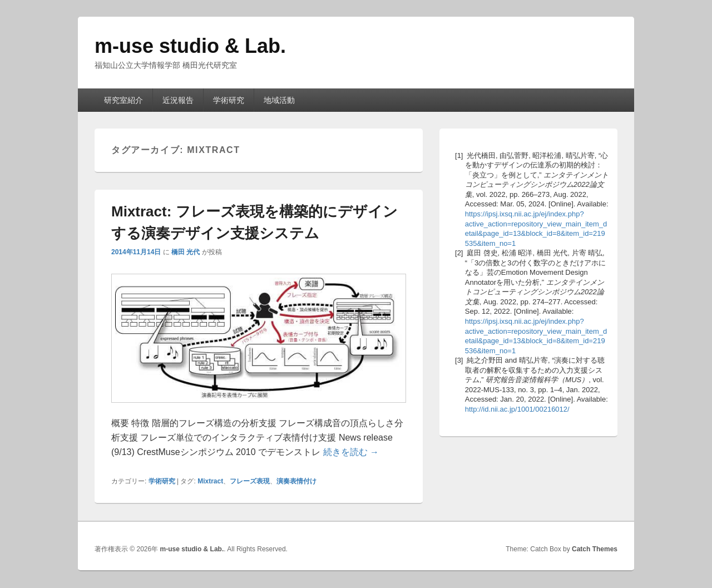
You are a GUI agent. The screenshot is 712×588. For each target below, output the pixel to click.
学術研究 (229, 100)
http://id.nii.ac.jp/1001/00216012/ (517, 409)
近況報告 (178, 100)
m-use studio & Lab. (190, 46)
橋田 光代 (186, 252)
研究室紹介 (123, 100)
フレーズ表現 (250, 481)
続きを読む (351, 452)
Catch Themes (595, 549)
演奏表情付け (296, 481)
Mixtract (210, 481)
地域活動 (279, 100)
